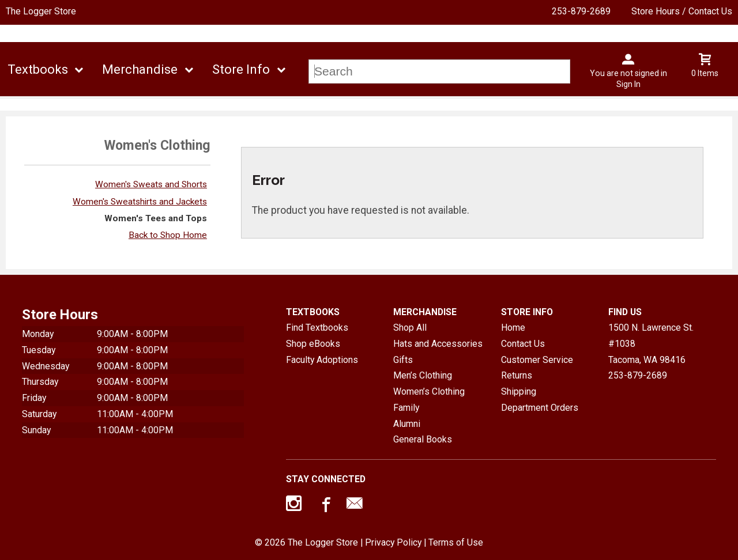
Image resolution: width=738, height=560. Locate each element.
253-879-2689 (581, 11)
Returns (517, 375)
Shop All (410, 328)
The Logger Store (41, 11)
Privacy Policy (393, 542)
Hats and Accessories (438, 344)
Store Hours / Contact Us (682, 11)
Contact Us (523, 344)
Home (513, 328)
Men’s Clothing (423, 375)
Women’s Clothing (429, 391)
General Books (423, 439)
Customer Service (537, 360)
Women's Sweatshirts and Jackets (140, 202)
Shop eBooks (313, 344)
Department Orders (540, 408)
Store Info (241, 69)
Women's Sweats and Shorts (151, 184)
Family (406, 408)
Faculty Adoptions (322, 360)
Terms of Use (456, 542)
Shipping (519, 391)
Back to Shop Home (168, 235)
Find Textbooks (317, 328)
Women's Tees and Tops (156, 218)
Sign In (628, 84)
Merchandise (140, 69)
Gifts (403, 360)
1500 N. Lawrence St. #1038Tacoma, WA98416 (651, 343)
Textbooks (38, 69)
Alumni (407, 424)
